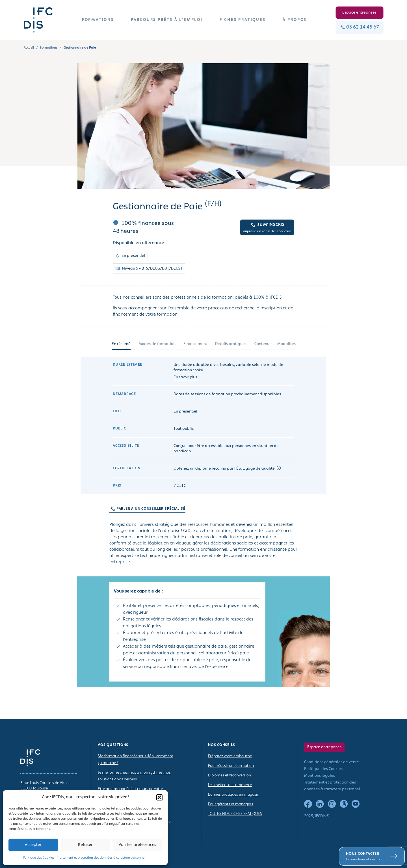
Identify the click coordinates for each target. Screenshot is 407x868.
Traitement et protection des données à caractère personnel (101, 858)
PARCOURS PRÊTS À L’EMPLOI (167, 20)
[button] (159, 797)
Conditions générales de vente (332, 762)
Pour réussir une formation (231, 766)
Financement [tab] (195, 344)
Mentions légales (320, 776)
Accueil (29, 48)
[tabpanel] (203, 526)
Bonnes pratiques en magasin (234, 795)
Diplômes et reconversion (230, 775)
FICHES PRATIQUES (243, 20)
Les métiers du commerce (230, 785)
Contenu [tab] (262, 344)
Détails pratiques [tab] (231, 344)
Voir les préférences (138, 845)
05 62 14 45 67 (359, 27)
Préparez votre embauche (230, 756)
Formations (49, 48)
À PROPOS (295, 20)
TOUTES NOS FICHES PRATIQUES (235, 814)
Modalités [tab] (286, 344)
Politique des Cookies (39, 858)
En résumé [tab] (121, 344)
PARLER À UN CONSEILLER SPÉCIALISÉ (145, 509)
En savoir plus (185, 377)
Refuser (85, 845)
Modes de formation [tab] (157, 344)
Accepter (33, 845)
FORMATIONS (98, 20)
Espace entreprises (359, 13)
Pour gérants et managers (230, 804)
